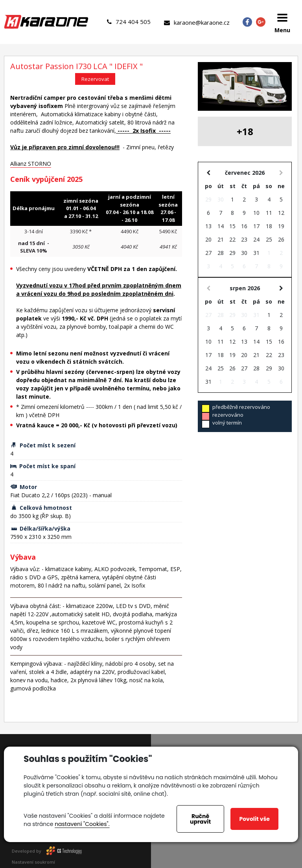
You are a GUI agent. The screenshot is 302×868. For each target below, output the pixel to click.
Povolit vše (254, 819)
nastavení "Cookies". (82, 824)
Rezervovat (95, 79)
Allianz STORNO (31, 164)
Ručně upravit (200, 819)
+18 (245, 131)
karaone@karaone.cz (197, 22)
